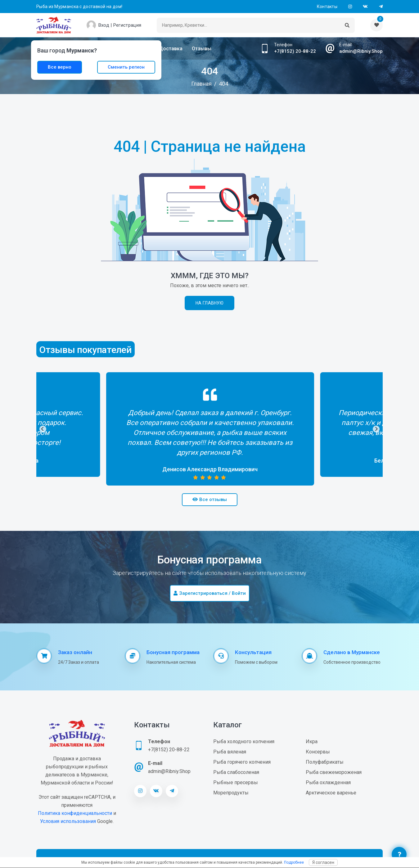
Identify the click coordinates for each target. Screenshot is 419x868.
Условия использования (68, 821)
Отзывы (202, 49)
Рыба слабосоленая (236, 772)
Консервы (318, 752)
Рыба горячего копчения (242, 762)
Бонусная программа (173, 652)
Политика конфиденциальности (75, 813)
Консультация (253, 652)
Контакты (327, 7)
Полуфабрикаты (325, 762)
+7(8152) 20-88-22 (295, 51)
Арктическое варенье (331, 793)
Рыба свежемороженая (334, 772)
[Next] (376, 429)
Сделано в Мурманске (352, 652)
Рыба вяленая (230, 752)
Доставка (171, 49)
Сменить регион (126, 67)
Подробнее (294, 862)
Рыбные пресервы (236, 782)
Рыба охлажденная (328, 782)
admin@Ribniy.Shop (361, 51)
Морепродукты (231, 793)
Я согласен (323, 862)
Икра (312, 741)
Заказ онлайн (75, 652)
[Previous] (43, 429)
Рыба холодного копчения (244, 741)
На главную (209, 303)
